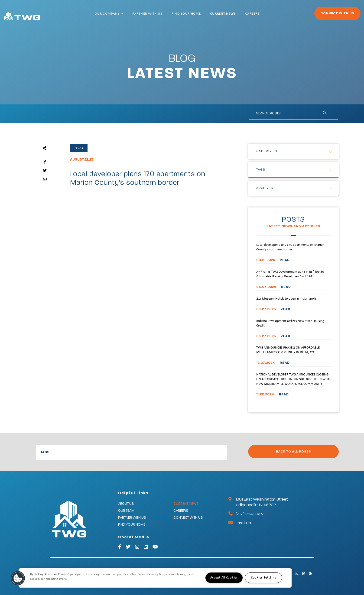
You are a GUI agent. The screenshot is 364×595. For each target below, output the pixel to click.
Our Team (126, 511)
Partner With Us (162, 16)
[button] (18, 578)
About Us (126, 504)
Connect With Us (325, 15)
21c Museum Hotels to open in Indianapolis (286, 299)
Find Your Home (201, 16)
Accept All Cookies (224, 578)
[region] (155, 578)
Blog (79, 148)
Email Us (243, 523)
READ (285, 260)
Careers (267, 16)
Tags (261, 170)
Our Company (124, 16)
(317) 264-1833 (249, 514)
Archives (265, 188)
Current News (238, 16)
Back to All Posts (294, 452)
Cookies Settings (264, 578)
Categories (267, 151)
